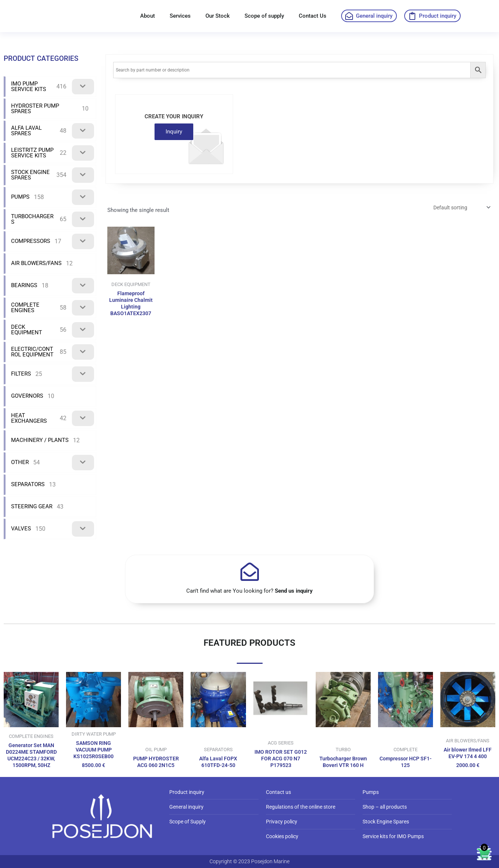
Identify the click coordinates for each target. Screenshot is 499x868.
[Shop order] (458, 208)
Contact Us (313, 16)
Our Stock (218, 16)
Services (180, 16)
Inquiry (174, 132)
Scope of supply (264, 16)
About (148, 16)
